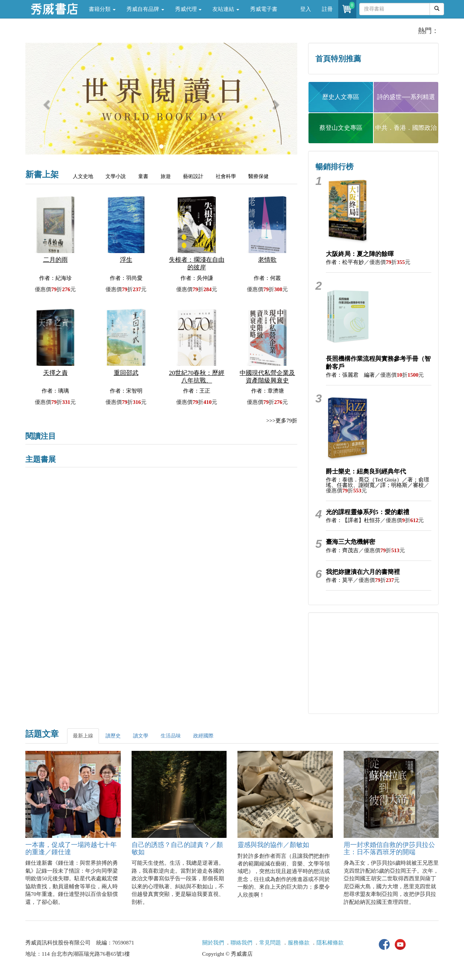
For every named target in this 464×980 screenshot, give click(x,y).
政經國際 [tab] (203, 736)
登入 (306, 9)
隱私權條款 (330, 943)
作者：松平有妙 (345, 262)
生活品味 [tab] (171, 736)
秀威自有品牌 (145, 9)
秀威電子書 (264, 9)
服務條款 (299, 943)
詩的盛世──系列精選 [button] (406, 97)
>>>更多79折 (282, 421)
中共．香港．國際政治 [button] (406, 128)
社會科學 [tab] (226, 176)
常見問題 (270, 943)
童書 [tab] (143, 176)
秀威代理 (188, 9)
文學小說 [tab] (116, 176)
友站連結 (226, 9)
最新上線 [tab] (83, 736)
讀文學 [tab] (141, 736)
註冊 (327, 9)
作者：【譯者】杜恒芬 (353, 520)
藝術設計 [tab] (193, 176)
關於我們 (213, 943)
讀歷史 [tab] (113, 736)
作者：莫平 (339, 580)
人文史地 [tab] (83, 176)
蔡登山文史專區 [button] (341, 128)
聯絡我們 (241, 943)
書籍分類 (102, 9)
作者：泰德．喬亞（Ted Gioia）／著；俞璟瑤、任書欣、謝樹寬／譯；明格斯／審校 (377, 482)
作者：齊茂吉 (342, 550)
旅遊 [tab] (166, 176)
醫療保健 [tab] (258, 176)
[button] (46, 102)
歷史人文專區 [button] (341, 97)
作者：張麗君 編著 (350, 375)
